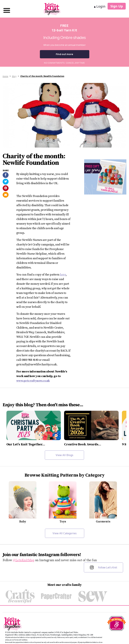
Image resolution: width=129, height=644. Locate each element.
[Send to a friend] (6, 195)
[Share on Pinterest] (6, 188)
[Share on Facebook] (6, 175)
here (63, 275)
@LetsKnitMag (23, 560)
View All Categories (65, 533)
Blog (14, 76)
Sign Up (117, 6)
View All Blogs (64, 455)
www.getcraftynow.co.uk (33, 381)
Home (5, 76)
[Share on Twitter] (6, 182)
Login (100, 6)
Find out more (64, 54)
